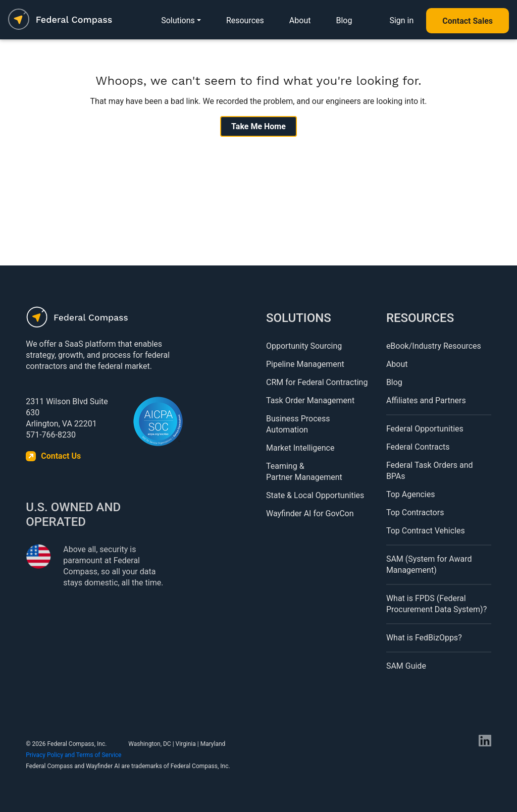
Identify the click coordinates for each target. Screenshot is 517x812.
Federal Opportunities (425, 429)
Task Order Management (310, 400)
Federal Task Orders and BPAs (430, 471)
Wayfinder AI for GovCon (310, 513)
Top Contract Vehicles (426, 531)
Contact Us (61, 456)
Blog (344, 20)
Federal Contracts (418, 447)
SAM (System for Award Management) (429, 564)
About (300, 20)
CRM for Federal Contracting (317, 382)
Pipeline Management (305, 364)
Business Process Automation (298, 424)
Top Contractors (415, 512)
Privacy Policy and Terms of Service (73, 755)
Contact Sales (468, 21)
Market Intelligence (300, 448)
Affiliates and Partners (426, 400)
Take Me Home (258, 126)
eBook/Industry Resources (434, 346)
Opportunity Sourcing (304, 346)
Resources (245, 20)
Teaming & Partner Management (304, 472)
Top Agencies (411, 494)
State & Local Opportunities (315, 495)
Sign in (401, 20)
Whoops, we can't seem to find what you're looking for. (258, 81)
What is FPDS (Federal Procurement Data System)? (436, 604)
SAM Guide (406, 666)
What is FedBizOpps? (424, 638)
